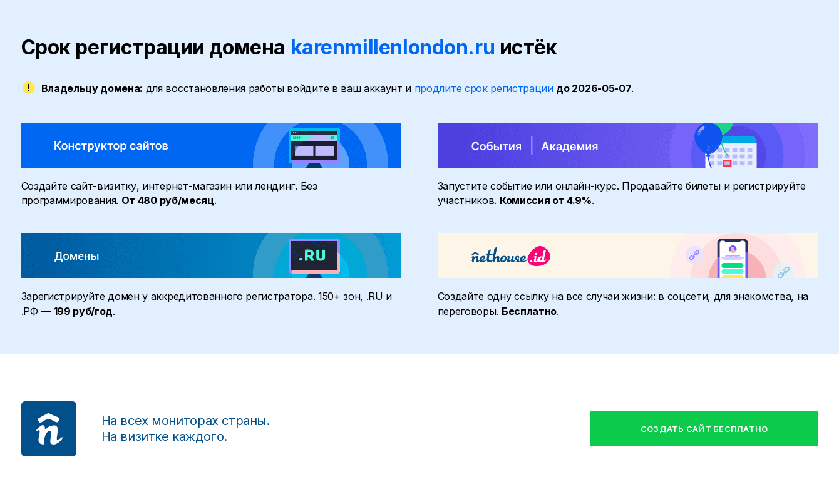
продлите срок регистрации (484, 88)
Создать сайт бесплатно (704, 429)
